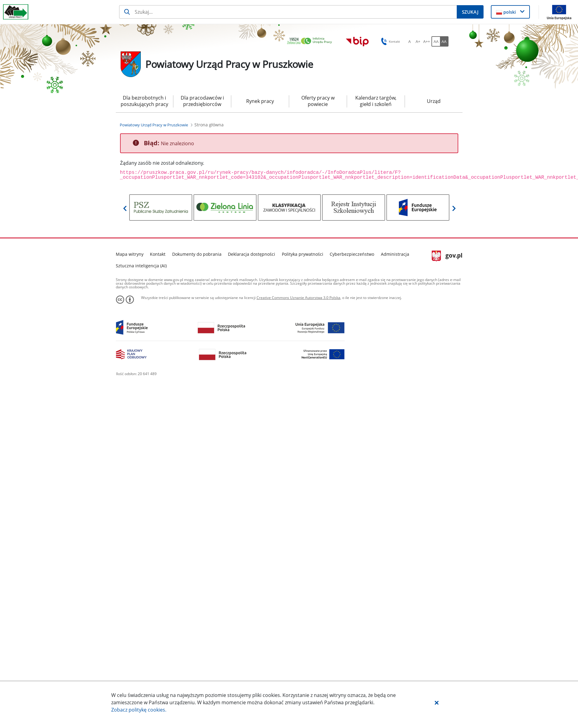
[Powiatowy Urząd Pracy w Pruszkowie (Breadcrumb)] (154, 125)
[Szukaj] (288, 12)
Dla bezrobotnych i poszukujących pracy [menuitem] (144, 101)
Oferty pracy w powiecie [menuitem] (318, 101)
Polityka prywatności (303, 254)
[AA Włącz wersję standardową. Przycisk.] (436, 41)
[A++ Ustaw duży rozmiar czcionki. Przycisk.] (427, 41)
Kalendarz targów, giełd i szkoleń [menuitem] (376, 101)
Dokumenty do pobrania (197, 254)
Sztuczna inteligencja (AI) (141, 266)
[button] (437, 702)
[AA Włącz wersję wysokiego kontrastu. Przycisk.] (444, 41)
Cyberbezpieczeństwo (352, 254)
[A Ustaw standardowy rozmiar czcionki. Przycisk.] (410, 41)
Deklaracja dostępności (252, 254)
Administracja (395, 254)
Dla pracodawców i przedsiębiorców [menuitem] (202, 101)
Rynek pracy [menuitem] (260, 101)
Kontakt (158, 254)
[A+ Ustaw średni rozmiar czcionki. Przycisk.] (418, 41)
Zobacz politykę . (139, 710)
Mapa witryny (130, 254)
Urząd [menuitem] (434, 101)
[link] (311, 41)
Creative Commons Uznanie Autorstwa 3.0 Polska (298, 298)
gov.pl (447, 256)
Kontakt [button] (390, 41)
